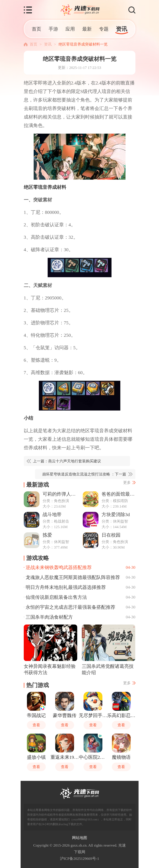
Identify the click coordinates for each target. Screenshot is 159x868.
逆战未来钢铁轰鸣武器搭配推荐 (59, 567)
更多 (127, 483)
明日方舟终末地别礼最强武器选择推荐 (66, 587)
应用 (70, 29)
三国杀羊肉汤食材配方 (49, 617)
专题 (104, 29)
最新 (87, 29)
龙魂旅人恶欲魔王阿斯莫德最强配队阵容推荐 (73, 577)
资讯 (122, 29)
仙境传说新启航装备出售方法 (56, 597)
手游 (53, 29)
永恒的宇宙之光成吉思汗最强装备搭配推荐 (70, 607)
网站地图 (80, 838)
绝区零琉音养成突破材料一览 (83, 44)
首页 (36, 29)
